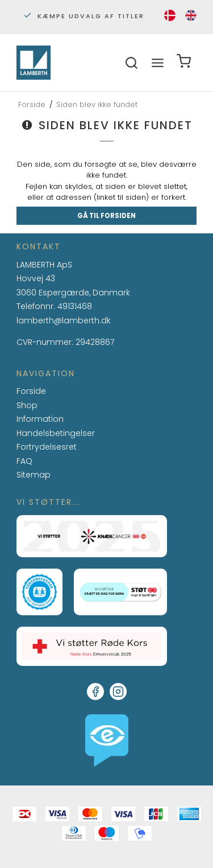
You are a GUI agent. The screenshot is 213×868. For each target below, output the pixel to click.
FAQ (24, 462)
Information (40, 419)
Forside (31, 391)
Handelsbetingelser (56, 433)
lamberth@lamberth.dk (64, 321)
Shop (27, 405)
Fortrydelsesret (47, 447)
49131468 (75, 306)
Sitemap (34, 475)
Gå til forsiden (106, 216)
